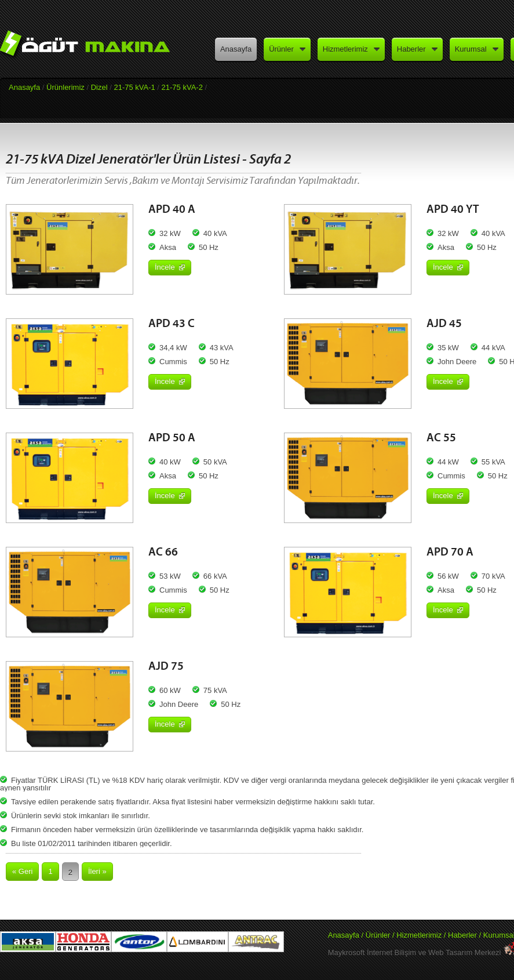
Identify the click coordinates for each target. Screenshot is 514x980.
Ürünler (378, 935)
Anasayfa (24, 87)
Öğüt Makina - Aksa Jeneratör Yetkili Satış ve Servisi (92, 48)
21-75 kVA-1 (134, 87)
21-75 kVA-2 (182, 87)
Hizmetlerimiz (419, 935)
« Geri (22, 871)
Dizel (99, 87)
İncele (170, 267)
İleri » (97, 871)
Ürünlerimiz (65, 87)
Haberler (463, 935)
